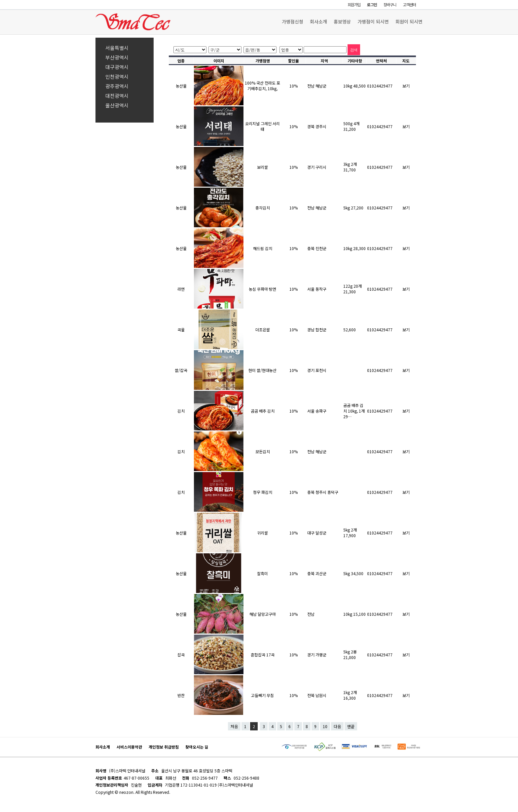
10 (325, 726)
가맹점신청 (293, 21)
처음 (234, 726)
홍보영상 (342, 21)
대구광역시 (117, 67)
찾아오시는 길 (197, 747)
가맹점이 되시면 (373, 21)
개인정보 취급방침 (164, 747)
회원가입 (354, 4)
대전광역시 (117, 96)
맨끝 (351, 726)
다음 (337, 726)
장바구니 (390, 4)
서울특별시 (117, 48)
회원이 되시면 (409, 21)
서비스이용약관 (129, 747)
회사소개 (318, 21)
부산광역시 (117, 57)
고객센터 (409, 4)
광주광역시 (117, 86)
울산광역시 (117, 105)
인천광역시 (117, 76)
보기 (406, 86)
